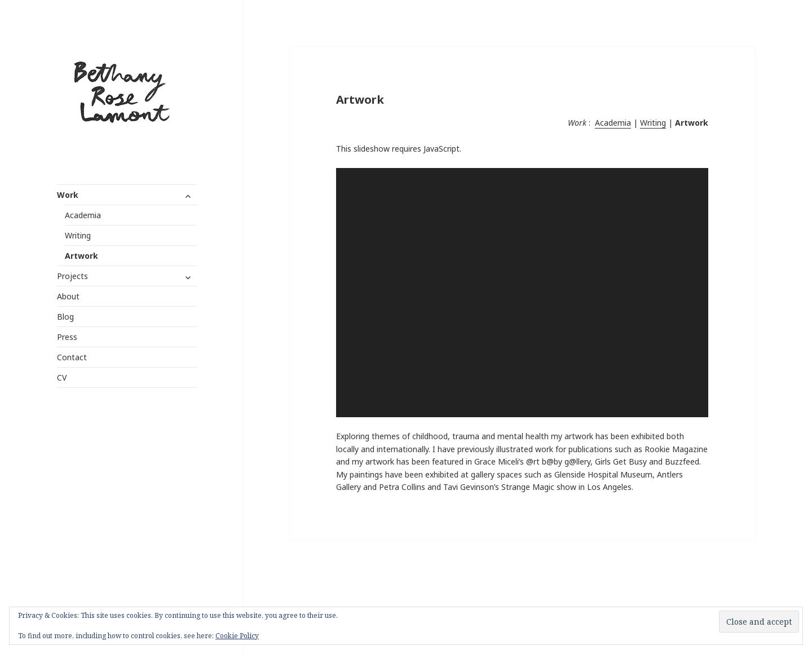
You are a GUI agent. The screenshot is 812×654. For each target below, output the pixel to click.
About (68, 296)
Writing (78, 235)
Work (68, 195)
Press (67, 337)
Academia (83, 215)
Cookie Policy (237, 636)
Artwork (81, 256)
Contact (72, 357)
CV (62, 377)
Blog (65, 317)
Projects (72, 276)
